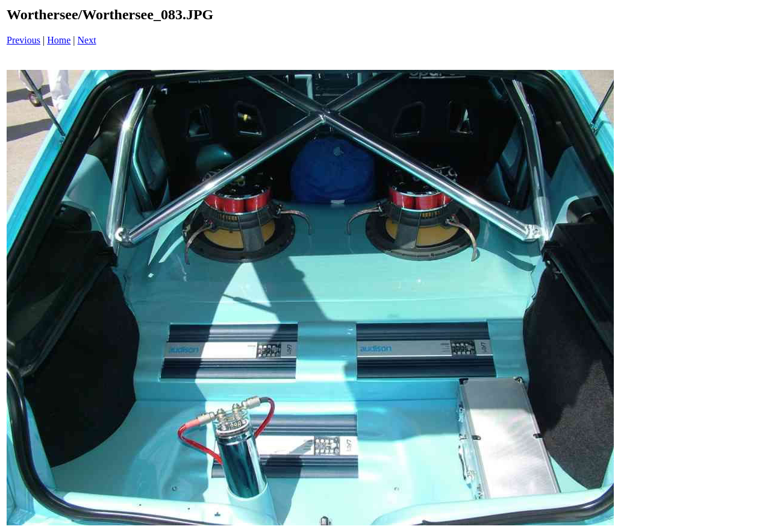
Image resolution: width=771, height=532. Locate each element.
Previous (23, 40)
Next (87, 40)
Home (59, 40)
